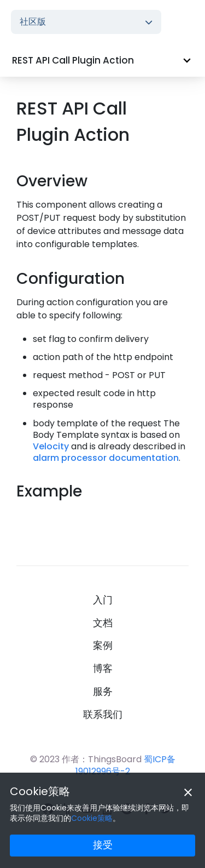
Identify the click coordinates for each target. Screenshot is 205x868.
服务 (103, 692)
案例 (103, 646)
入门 (103, 600)
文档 (103, 623)
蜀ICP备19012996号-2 (125, 765)
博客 (103, 669)
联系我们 (103, 715)
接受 (103, 845)
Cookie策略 (40, 791)
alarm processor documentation (106, 458)
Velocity (51, 446)
